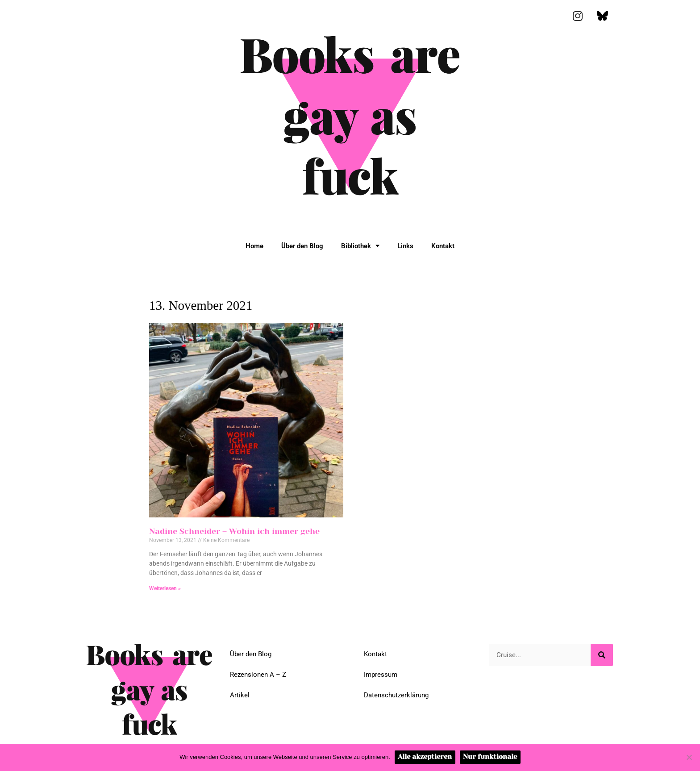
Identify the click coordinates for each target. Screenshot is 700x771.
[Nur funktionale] (689, 757)
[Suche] (602, 655)
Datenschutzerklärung (396, 695)
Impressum (381, 675)
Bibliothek (360, 246)
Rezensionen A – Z (258, 675)
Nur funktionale (490, 757)
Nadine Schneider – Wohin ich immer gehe (234, 531)
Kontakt (443, 246)
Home (254, 246)
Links (405, 246)
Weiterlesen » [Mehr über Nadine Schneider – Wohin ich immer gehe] (165, 588)
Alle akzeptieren (425, 757)
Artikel (240, 695)
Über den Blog (302, 246)
